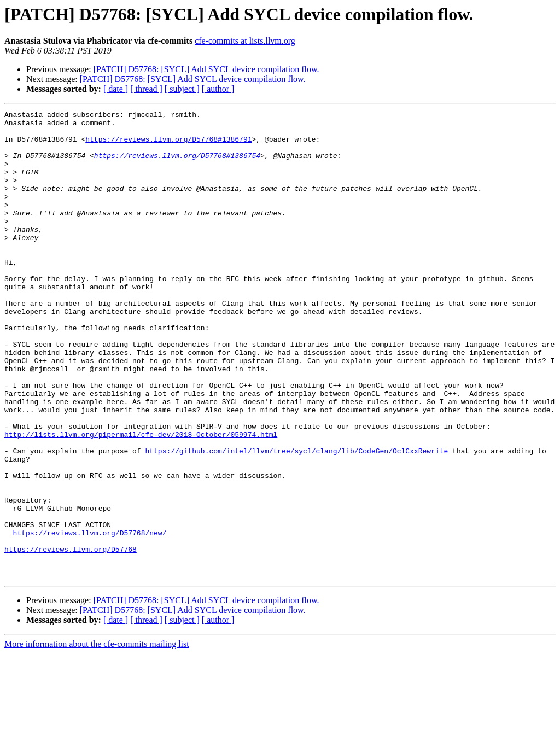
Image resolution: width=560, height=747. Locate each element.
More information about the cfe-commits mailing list (97, 737)
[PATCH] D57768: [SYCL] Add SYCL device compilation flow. (206, 69)
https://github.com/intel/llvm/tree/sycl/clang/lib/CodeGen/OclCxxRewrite (296, 520)
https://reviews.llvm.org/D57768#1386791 (168, 145)
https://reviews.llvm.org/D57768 (71, 638)
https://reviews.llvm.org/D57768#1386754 (177, 165)
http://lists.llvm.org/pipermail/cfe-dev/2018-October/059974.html (141, 500)
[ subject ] (182, 89)
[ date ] (116, 89)
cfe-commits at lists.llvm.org (245, 41)
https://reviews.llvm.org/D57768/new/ (90, 618)
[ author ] (218, 89)
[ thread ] (146, 89)
